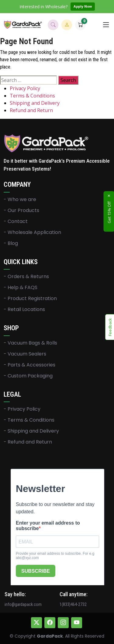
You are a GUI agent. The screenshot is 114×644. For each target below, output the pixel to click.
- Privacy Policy (22, 409)
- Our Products (21, 211)
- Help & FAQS (21, 288)
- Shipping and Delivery (31, 431)
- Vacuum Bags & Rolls (30, 343)
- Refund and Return (28, 442)
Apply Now (83, 6)
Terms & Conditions (32, 96)
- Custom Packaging (28, 376)
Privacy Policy (25, 88)
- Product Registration (30, 299)
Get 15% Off (109, 212)
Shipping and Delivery (35, 103)
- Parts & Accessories (29, 365)
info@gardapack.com (23, 604)
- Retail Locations (24, 310)
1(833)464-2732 (73, 604)
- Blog (11, 243)
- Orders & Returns (26, 277)
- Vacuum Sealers (25, 354)
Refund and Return (31, 110)
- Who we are (20, 200)
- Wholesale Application (32, 232)
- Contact (16, 221)
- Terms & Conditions (29, 420)
